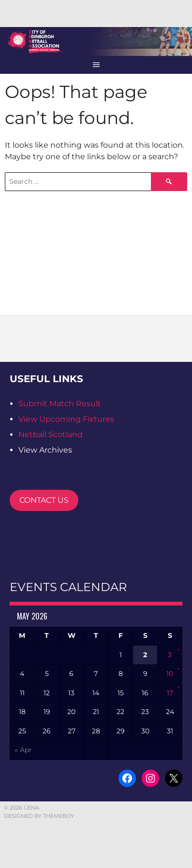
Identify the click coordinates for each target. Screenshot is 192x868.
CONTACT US (44, 500)
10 (170, 674)
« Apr (23, 750)
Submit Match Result (60, 404)
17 (170, 693)
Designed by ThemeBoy (39, 816)
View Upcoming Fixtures (66, 419)
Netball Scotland (51, 434)
